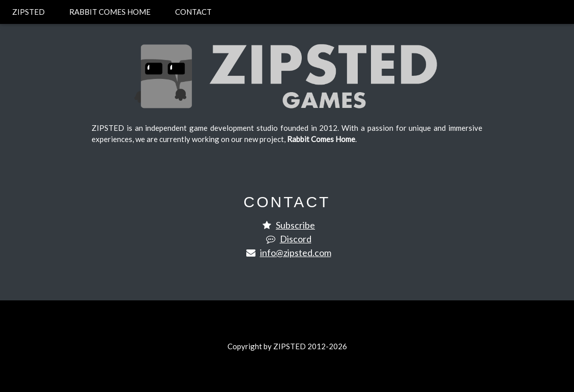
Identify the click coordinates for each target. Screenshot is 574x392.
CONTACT (193, 12)
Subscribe (295, 225)
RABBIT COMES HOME (110, 12)
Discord (296, 239)
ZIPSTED (28, 12)
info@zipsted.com (296, 253)
